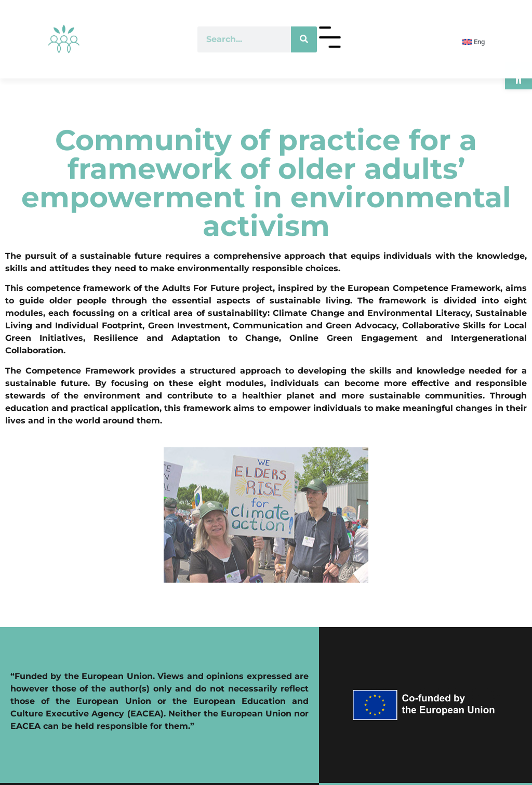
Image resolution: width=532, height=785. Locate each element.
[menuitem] (469, 32)
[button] (518, 76)
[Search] (304, 29)
